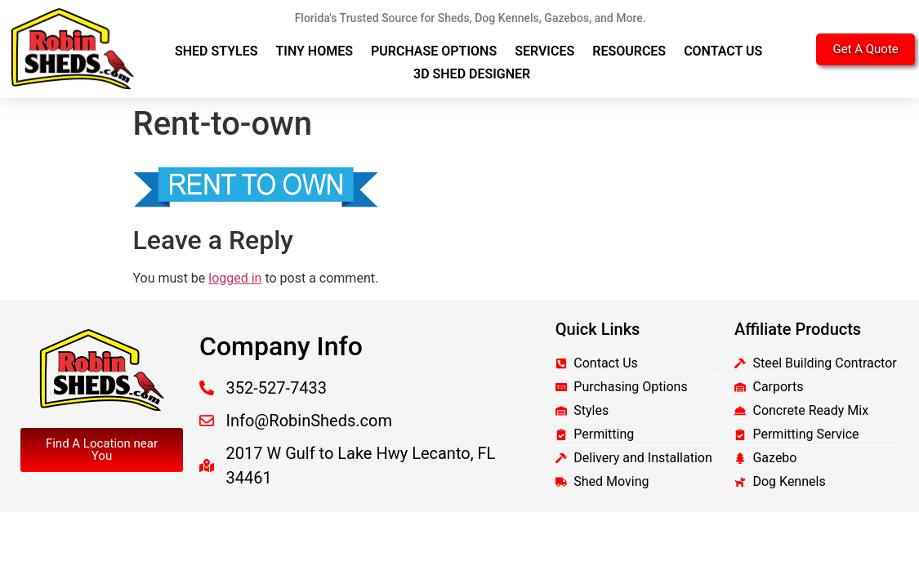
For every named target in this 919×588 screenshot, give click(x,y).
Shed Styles (216, 51)
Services (544, 51)
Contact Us (723, 51)
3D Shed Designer (472, 74)
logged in (235, 278)
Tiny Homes (315, 51)
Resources (629, 51)
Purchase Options (434, 51)
